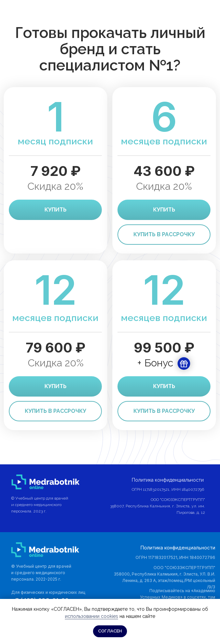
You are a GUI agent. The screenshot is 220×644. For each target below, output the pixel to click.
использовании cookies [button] (91, 616)
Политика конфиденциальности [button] (168, 480)
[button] (164, 411)
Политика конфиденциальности (178, 548)
